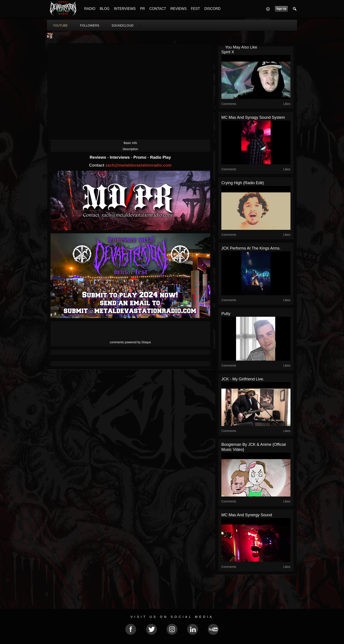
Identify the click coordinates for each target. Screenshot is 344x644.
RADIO (90, 9)
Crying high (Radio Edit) (243, 183)
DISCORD (212, 9)
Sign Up (281, 9)
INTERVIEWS (125, 9)
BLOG (105, 9)
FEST (196, 9)
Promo (140, 157)
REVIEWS (179, 9)
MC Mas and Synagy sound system (253, 117)
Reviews (99, 157)
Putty (226, 314)
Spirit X (228, 52)
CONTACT (158, 9)
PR (142, 9)
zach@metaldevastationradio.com (139, 165)
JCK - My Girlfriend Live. (243, 379)
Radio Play (160, 157)
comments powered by (130, 342)
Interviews (120, 157)
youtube (60, 25)
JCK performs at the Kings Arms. (251, 248)
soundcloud (123, 25)
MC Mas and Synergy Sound (247, 515)
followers (90, 25)
